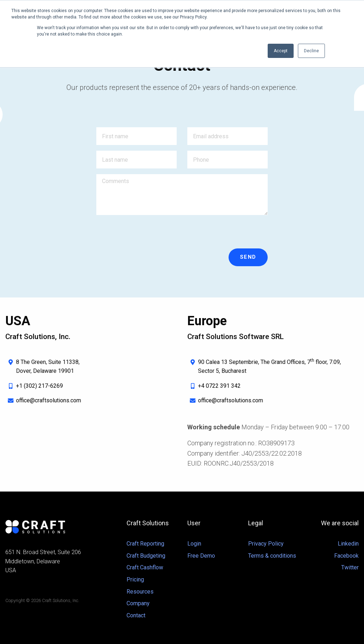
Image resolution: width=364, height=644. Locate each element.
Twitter (350, 567)
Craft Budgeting (146, 556)
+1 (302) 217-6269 (39, 386)
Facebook (346, 556)
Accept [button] (281, 51)
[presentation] (150, 235)
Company (138, 603)
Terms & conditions (272, 556)
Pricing (135, 579)
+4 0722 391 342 (219, 386)
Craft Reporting (145, 544)
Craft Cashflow (145, 567)
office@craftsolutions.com (49, 400)
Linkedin (348, 544)
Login (194, 544)
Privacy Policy (266, 544)
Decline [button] (311, 51)
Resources (140, 592)
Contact (136, 615)
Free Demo (201, 556)
